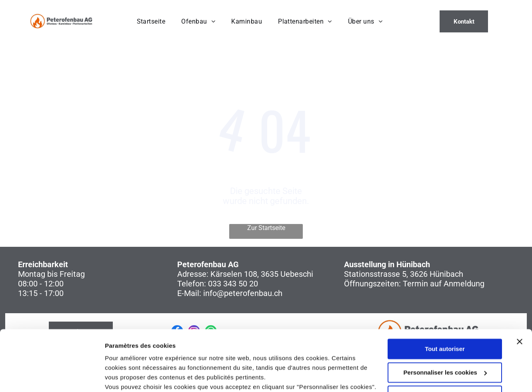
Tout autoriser (445, 297)
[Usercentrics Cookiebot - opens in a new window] (52, 376)
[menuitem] (151, 21)
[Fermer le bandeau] (520, 290)
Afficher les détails (132, 376)
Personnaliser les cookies (445, 320)
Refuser (445, 344)
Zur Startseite (266, 228)
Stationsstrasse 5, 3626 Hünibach (404, 274)
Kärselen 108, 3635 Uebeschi (262, 274)
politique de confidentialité (191, 354)
